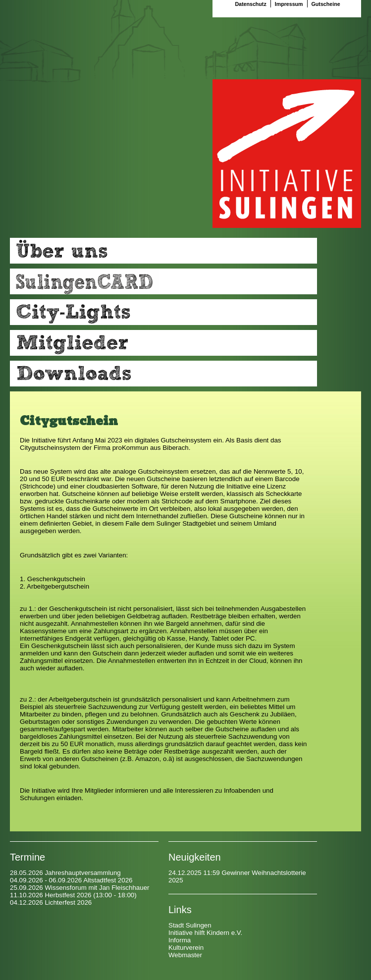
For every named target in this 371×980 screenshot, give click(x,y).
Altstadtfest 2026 (108, 880)
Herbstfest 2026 (68, 895)
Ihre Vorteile (163, 281)
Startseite (287, 154)
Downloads (163, 374)
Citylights (163, 312)
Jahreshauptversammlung (82, 873)
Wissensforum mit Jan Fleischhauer (97, 888)
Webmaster (185, 955)
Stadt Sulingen (190, 925)
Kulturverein (186, 948)
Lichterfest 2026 (68, 902)
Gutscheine (326, 4)
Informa (180, 940)
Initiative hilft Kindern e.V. (205, 933)
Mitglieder (163, 343)
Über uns (163, 251)
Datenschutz (251, 4)
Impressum (290, 4)
